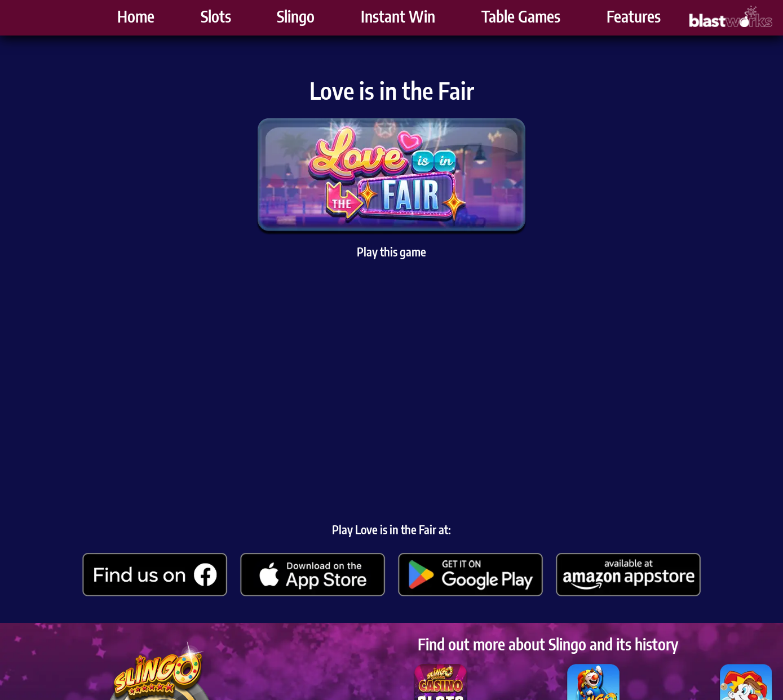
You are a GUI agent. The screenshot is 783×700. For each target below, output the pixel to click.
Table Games (521, 20)
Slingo (296, 20)
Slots (216, 20)
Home (136, 20)
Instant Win (398, 20)
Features (634, 20)
